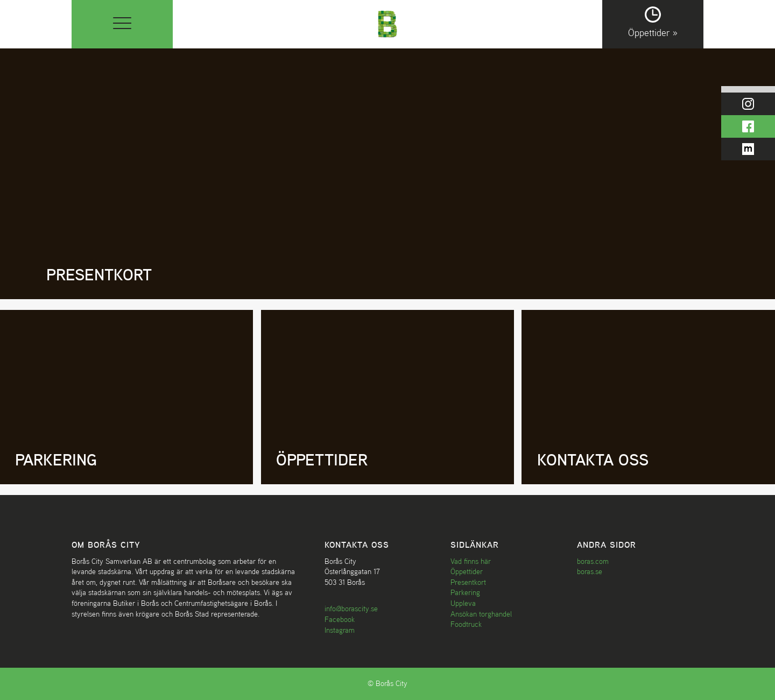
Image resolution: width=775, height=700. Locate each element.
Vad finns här (471, 561)
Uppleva (463, 603)
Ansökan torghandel (481, 614)
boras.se (590, 571)
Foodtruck (466, 624)
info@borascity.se (351, 609)
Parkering (465, 592)
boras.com (593, 561)
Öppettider (467, 571)
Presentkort (468, 582)
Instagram (340, 630)
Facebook (340, 619)
